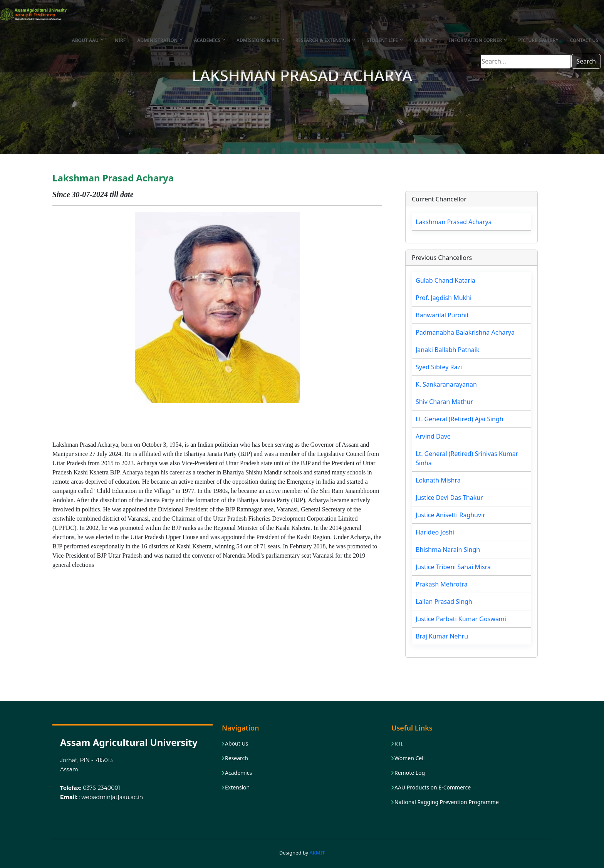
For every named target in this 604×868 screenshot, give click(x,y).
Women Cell (409, 758)
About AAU (88, 40)
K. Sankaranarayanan (446, 384)
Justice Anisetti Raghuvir (450, 515)
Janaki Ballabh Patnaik (448, 350)
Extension (237, 788)
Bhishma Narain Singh (448, 550)
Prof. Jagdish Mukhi (444, 298)
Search (586, 61)
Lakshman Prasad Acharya (454, 222)
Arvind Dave (433, 436)
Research (237, 758)
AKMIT (317, 853)
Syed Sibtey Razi (439, 367)
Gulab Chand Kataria (445, 280)
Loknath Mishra (438, 480)
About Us (237, 744)
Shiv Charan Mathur (444, 402)
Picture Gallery (538, 40)
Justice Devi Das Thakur (449, 498)
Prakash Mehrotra (442, 584)
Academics (209, 40)
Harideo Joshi (435, 532)
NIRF (120, 40)
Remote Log (410, 773)
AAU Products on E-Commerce (433, 788)
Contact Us (584, 40)
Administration (160, 40)
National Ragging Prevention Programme (447, 802)
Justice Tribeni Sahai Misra (453, 567)
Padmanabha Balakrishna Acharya (465, 332)
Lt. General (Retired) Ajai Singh (460, 419)
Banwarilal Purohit (442, 315)
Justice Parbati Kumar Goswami (461, 619)
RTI (398, 744)
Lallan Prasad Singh (444, 602)
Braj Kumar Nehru (442, 636)
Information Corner (478, 40)
